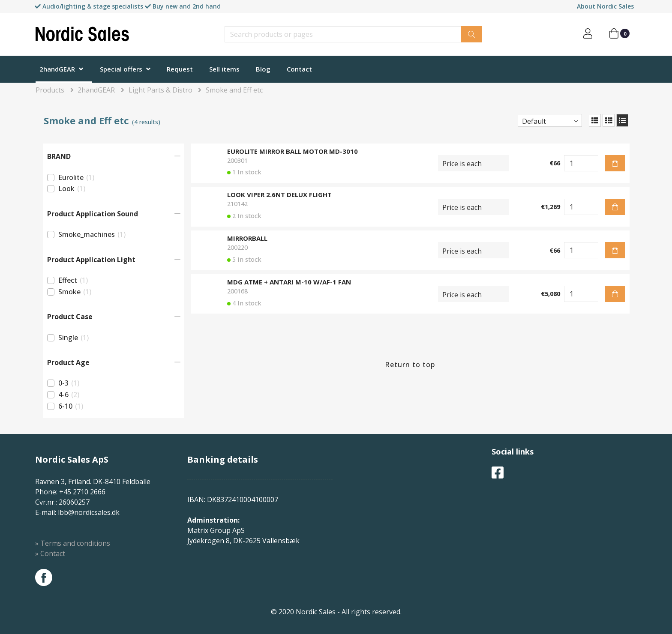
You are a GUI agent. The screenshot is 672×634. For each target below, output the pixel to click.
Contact (299, 69)
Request (180, 69)
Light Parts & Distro (160, 90)
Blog (263, 69)
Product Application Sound (93, 214)
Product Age (68, 362)
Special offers (121, 69)
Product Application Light (91, 260)
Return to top (410, 365)
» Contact (50, 553)
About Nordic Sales (605, 6)
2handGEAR (57, 69)
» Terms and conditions (73, 543)
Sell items (224, 69)
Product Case (70, 317)
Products (50, 90)
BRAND (59, 156)
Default (534, 121)
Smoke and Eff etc (234, 90)
